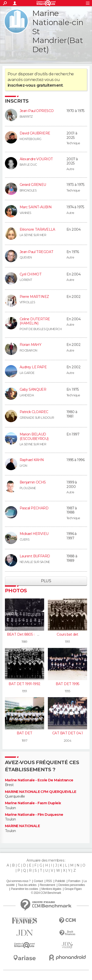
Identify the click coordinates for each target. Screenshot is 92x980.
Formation (74, 881)
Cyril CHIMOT (31, 274)
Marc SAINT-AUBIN (36, 207)
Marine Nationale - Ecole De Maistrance (39, 780)
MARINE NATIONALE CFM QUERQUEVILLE (41, 792)
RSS (49, 881)
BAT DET (24, 733)
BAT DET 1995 (67, 684)
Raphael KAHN (32, 460)
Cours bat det (67, 634)
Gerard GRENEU (33, 185)
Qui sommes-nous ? (18, 881)
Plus (46, 581)
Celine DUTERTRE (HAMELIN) (35, 321)
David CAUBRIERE (35, 133)
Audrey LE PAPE (33, 367)
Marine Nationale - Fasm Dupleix (33, 803)
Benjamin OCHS (33, 482)
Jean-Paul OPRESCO (37, 111)
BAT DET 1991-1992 (24, 684)
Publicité (60, 881)
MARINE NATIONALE (22, 826)
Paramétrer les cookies (25, 889)
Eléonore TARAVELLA (37, 229)
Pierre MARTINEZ (34, 297)
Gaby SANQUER (33, 389)
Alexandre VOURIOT (36, 159)
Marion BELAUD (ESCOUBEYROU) (34, 436)
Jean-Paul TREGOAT (36, 252)
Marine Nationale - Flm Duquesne (34, 815)
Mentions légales (51, 889)
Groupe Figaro (73, 889)
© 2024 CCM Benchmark (46, 893)
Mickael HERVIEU (34, 534)
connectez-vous (39, 80)
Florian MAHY (30, 345)
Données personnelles (72, 885)
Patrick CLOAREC (34, 412)
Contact (38, 881)
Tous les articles (27, 885)
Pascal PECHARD (34, 508)
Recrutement (47, 885)
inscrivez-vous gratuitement (35, 85)
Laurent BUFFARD (35, 556)
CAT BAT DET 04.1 (67, 733)
